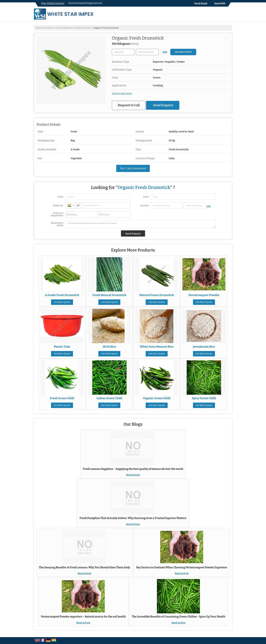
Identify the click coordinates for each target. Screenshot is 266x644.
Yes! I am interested (133, 168)
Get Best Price (183, 52)
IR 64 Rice (109, 347)
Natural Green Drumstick (157, 295)
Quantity (144, 206)
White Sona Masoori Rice (157, 347)
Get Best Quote (62, 302)
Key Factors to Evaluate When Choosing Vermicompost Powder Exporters (182, 567)
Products (49, 28)
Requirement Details (57, 224)
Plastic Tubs (62, 347)
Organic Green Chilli (157, 398)
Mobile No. (58, 206)
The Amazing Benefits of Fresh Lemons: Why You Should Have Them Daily (85, 567)
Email (146, 197)
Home (39, 28)
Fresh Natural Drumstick (109, 295)
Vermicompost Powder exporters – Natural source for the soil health (83, 617)
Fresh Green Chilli (62, 398)
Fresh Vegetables (64, 28)
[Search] (230, 15)
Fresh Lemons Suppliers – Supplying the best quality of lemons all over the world (133, 469)
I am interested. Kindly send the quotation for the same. (140, 224)
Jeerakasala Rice (204, 347)
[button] (53, 3)
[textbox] (147, 52)
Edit (165, 52)
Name (61, 197)
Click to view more (122, 93)
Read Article (133, 475)
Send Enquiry (163, 105)
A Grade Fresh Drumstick (62, 295)
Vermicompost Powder (204, 295)
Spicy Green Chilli (204, 398)
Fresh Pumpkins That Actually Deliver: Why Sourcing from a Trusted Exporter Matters (133, 518)
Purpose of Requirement (57, 214)
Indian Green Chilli (109, 398)
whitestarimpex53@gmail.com (85, 3)
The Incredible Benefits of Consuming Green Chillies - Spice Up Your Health (179, 617)
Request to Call (129, 105)
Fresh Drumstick (83, 28)
